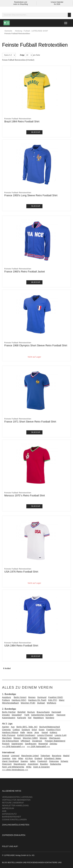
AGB (4, 811)
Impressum (8, 808)
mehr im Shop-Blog (21, 4)
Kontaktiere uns (53, 862)
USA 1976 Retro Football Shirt (21, 572)
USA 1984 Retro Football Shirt (21, 646)
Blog (5, 862)
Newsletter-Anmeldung (15, 805)
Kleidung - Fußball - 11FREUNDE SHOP (31, 31)
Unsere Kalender (57, 2)
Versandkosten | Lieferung (17, 797)
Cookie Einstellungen (14, 820)
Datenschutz (9, 814)
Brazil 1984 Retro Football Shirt (22, 122)
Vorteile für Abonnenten (16, 800)
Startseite (8, 31)
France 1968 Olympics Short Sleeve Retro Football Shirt (36, 345)
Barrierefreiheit (12, 817)
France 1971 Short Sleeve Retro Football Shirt (30, 422)
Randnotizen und (21, 2)
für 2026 (57, 4)
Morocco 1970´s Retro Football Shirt (25, 496)
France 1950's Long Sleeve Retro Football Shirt (31, 195)
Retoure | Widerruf (13, 803)
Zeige (22, 55)
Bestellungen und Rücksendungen (26, 862)
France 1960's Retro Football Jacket (25, 272)
